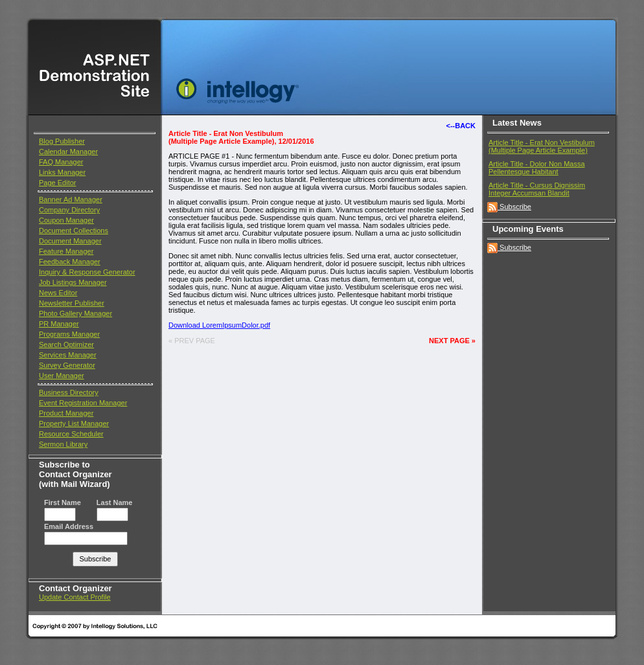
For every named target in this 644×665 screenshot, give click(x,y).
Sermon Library (63, 444)
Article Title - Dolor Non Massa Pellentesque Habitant (537, 168)
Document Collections (74, 231)
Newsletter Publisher (72, 303)
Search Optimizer (66, 344)
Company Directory (69, 210)
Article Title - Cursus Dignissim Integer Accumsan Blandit (537, 189)
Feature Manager (66, 251)
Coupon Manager (66, 220)
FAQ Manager (61, 162)
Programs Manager (69, 334)
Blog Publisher (62, 141)
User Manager (62, 376)
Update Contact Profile (75, 597)
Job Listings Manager (73, 282)
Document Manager (70, 241)
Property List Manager (74, 423)
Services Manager (68, 355)
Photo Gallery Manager (75, 313)
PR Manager (59, 324)
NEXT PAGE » (452, 341)
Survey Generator (67, 365)
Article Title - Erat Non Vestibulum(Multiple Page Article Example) (542, 146)
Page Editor (57, 183)
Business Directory (69, 392)
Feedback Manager (70, 262)
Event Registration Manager (83, 403)
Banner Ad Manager (71, 199)
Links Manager (62, 172)
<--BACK (461, 126)
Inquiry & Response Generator (87, 272)
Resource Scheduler (71, 434)
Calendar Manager (68, 152)
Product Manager (66, 413)
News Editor (58, 293)
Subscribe (509, 207)
